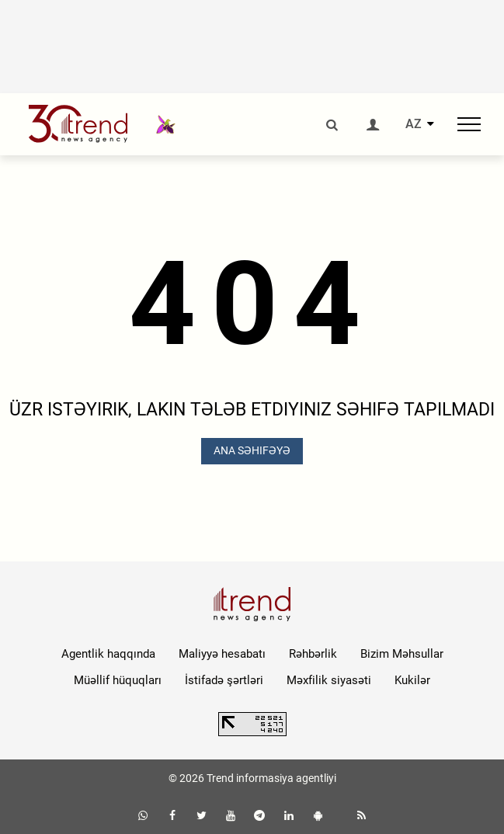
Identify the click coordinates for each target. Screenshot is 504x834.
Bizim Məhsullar (402, 654)
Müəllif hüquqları (118, 680)
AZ (414, 124)
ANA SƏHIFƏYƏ (252, 450)
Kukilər (412, 680)
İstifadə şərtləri (224, 680)
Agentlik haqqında (108, 654)
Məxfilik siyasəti (329, 680)
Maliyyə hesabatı (222, 654)
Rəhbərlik (313, 654)
